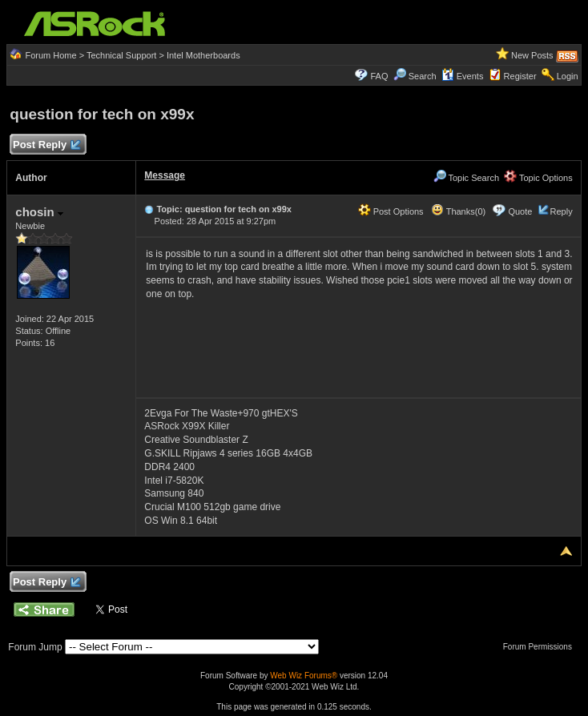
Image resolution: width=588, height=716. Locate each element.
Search (423, 76)
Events (463, 76)
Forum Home (50, 55)
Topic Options (538, 178)
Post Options (391, 211)
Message (165, 175)
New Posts (532, 55)
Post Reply (46, 145)
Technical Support (121, 55)
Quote (520, 211)
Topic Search (466, 178)
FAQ (380, 76)
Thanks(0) (458, 211)
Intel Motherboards (203, 55)
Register (520, 76)
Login (568, 76)
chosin (39, 212)
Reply (562, 211)
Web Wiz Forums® (304, 676)
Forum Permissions (542, 647)
